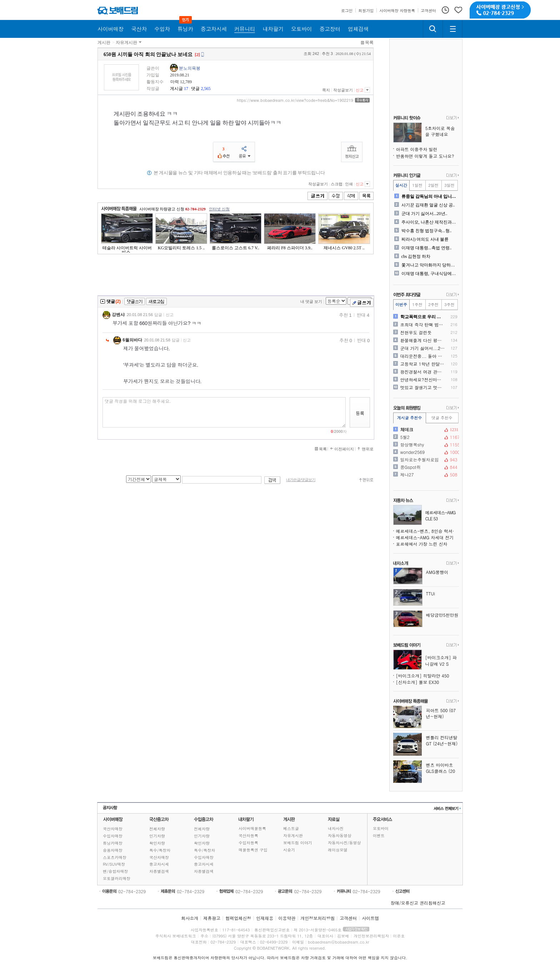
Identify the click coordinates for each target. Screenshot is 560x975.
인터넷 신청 (219, 209)
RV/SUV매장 (114, 864)
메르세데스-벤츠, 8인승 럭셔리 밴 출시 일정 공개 (427, 531)
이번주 (401, 304)
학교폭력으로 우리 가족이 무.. (423, 317)
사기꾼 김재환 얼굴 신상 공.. (428, 205)
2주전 (433, 304)
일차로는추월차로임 (425, 460)
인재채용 (265, 918)
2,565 (206, 89)
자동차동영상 (340, 836)
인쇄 (349, 184)
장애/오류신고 (404, 903)
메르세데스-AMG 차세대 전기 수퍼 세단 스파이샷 (427, 537)
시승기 (289, 850)
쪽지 (326, 90)
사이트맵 (370, 918)
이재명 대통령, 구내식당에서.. (429, 274)
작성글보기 (343, 90)
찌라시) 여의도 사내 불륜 (425, 239)
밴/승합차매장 (116, 871)
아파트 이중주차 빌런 (417, 149)
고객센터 (348, 918)
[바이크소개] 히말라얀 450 (423, 676)
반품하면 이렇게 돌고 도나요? (425, 156)
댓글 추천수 (442, 418)
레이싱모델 (338, 850)
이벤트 (379, 836)
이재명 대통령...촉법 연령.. (427, 248)
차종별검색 (159, 871)
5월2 (425, 437)
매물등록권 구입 (253, 850)
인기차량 (157, 836)
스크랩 (337, 184)
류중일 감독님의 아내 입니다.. (429, 196)
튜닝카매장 (113, 843)
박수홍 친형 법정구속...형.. (427, 231)
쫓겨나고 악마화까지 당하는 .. (429, 265)
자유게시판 (126, 42)
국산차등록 (248, 836)
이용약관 (287, 918)
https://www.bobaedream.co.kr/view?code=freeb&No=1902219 (295, 100)
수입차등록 (248, 843)
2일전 (433, 185)
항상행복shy (425, 445)
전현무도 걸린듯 (416, 332)
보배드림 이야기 (298, 843)
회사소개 (190, 918)
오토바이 (381, 828)
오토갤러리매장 (117, 878)
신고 (360, 90)
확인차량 (157, 843)
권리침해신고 (432, 903)
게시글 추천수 (410, 418)
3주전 (449, 304)
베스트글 (291, 828)
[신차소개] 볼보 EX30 (418, 682)
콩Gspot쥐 (425, 467)
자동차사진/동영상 (344, 843)
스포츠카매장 (115, 857)
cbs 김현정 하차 (416, 256)
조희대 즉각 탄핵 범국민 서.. (423, 325)
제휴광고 (212, 918)
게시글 (176, 89)
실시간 (401, 185)
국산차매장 (113, 829)
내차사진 (336, 828)
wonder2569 (425, 452)
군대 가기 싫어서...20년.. (424, 214)
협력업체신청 (238, 918)
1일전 (417, 185)
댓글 (195, 89)
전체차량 (157, 829)
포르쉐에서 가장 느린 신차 (422, 544)
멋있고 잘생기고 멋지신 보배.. (423, 387)
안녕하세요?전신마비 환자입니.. (423, 380)
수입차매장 (113, 836)
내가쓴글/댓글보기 (301, 480)
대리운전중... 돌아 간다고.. (423, 356)
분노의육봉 (190, 68)
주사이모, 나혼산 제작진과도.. (429, 222)
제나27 (425, 475)
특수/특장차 (160, 850)
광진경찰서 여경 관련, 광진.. (423, 372)
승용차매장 (113, 850)
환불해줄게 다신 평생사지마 (423, 340)
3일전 (449, 185)
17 (186, 89)
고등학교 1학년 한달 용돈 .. (423, 364)
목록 (369, 42)
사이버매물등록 (252, 828)
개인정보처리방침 (317, 918)
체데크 (425, 430)
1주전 (417, 304)
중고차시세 (159, 864)
